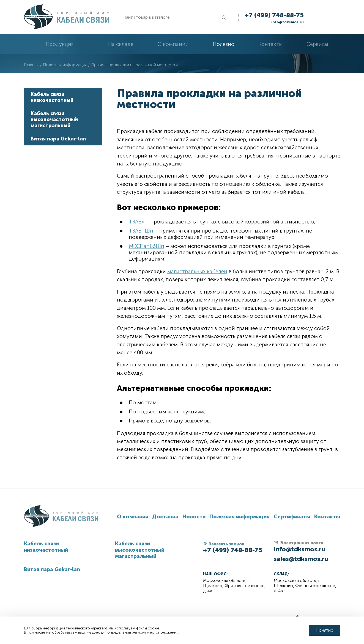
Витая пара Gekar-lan (58, 139)
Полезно (224, 44)
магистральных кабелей (197, 271)
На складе (121, 44)
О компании (173, 44)
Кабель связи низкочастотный (52, 97)
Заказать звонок (227, 544)
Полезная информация (240, 517)
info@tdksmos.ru (288, 22)
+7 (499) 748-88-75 (274, 15)
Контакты (270, 44)
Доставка (165, 517)
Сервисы (317, 44)
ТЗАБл (137, 222)
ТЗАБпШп (141, 231)
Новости (194, 517)
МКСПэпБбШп (147, 246)
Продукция (60, 44)
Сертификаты (292, 517)
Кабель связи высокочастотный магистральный (54, 120)
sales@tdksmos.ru (301, 559)
